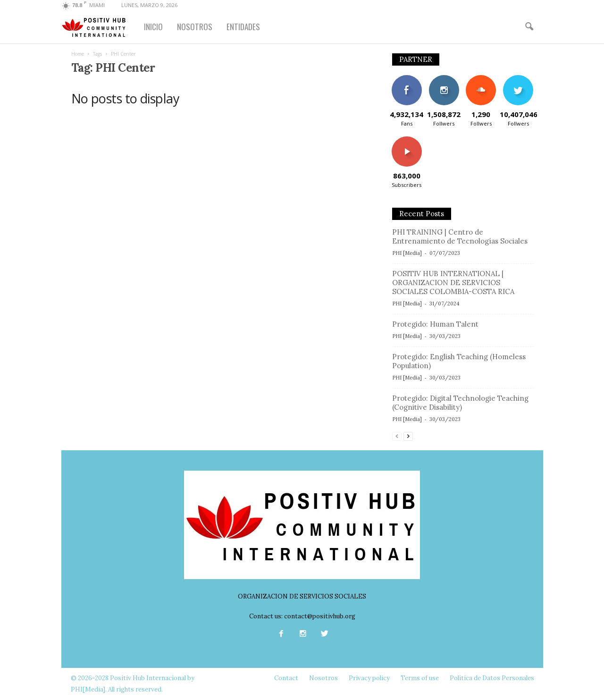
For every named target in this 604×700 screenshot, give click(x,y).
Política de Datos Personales (492, 678)
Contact (286, 678)
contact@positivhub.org (320, 616)
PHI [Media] (407, 253)
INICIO (153, 27)
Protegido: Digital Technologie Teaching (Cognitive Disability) (460, 403)
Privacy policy (369, 678)
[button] (529, 27)
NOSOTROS (195, 27)
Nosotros (323, 678)
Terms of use (420, 678)
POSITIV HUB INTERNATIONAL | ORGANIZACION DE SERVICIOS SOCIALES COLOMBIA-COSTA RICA (453, 283)
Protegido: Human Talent (435, 324)
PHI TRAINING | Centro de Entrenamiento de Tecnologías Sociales (460, 236)
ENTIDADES (243, 27)
